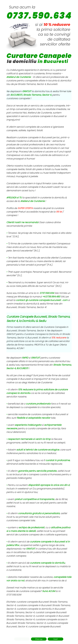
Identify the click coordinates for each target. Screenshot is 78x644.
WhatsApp (39, 639)
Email (56, 639)
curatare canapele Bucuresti (44, 627)
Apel (22, 639)
